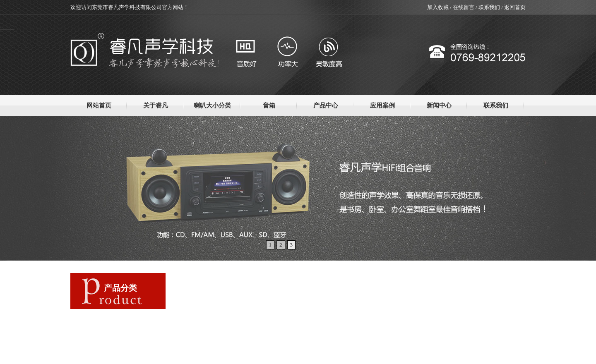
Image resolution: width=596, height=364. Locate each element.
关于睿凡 (156, 105)
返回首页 (515, 7)
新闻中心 (439, 105)
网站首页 (99, 105)
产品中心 (326, 105)
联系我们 (489, 7)
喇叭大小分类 (212, 105)
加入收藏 (438, 7)
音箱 (269, 105)
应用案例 (382, 105)
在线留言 (464, 7)
